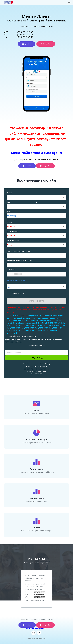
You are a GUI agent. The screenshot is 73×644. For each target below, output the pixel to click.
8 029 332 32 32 (39, 592)
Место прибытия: (13, 240)
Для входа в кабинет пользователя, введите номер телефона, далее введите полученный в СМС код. (34, 341)
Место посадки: (12, 231)
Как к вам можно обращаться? (19, 251)
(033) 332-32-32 (25, 32)
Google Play (47, 44)
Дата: (9, 211)
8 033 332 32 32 (39, 595)
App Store (28, 44)
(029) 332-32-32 (25, 35)
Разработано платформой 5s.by (37, 638)
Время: (9, 222)
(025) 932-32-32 (25, 37)
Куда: (8, 202)
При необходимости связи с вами (19, 260)
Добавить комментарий (16, 280)
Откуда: (9, 193)
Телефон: (11, 270)
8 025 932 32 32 (39, 597)
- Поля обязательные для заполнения (21, 336)
